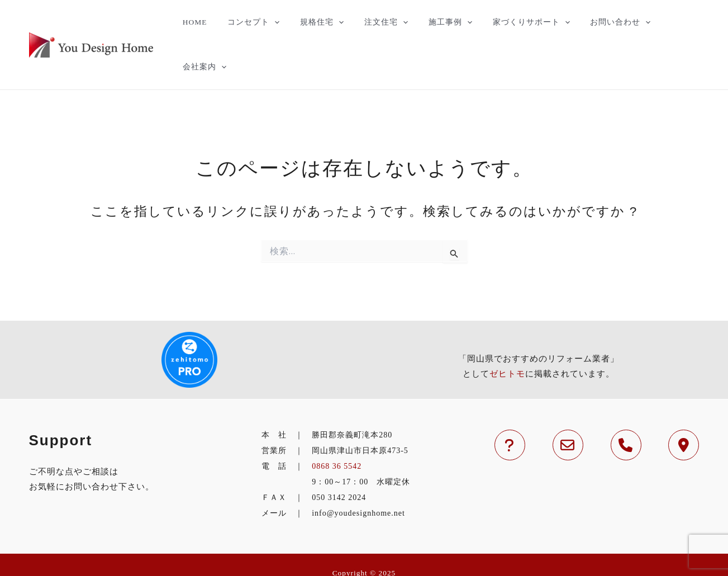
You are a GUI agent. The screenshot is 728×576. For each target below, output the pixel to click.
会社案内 (670, 22)
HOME (210, 22)
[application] (284, 22)
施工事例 (444, 22)
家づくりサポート (519, 22)
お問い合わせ (603, 22)
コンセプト (263, 22)
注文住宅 (385, 22)
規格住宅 (326, 22)
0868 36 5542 (337, 422)
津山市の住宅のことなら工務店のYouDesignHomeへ (364, 544)
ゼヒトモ (507, 329)
